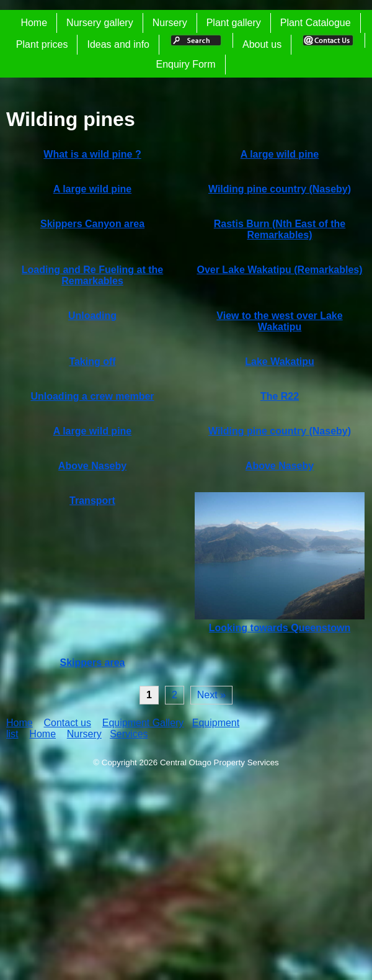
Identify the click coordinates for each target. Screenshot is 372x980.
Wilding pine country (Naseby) (280, 189)
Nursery (170, 23)
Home (34, 23)
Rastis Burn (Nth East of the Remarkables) (280, 229)
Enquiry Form (185, 64)
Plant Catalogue (316, 23)
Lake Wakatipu (279, 362)
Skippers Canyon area (92, 224)
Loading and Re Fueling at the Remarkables (92, 275)
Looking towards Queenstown (280, 628)
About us (262, 44)
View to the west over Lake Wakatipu (279, 321)
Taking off (92, 362)
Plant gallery (234, 23)
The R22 (280, 396)
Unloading (92, 316)
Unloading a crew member (92, 396)
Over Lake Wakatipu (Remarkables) (279, 270)
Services (129, 734)
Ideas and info (118, 44)
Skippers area (93, 663)
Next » (211, 695)
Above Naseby (92, 466)
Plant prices (42, 44)
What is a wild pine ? (92, 154)
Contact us (67, 723)
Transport (92, 501)
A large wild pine (280, 154)
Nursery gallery (100, 23)
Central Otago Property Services (219, 762)
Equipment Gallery (143, 723)
